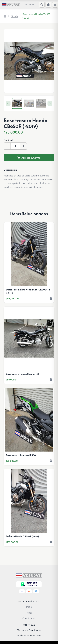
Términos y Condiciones (29, 630)
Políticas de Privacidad (29, 635)
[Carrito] (48, 5)
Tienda (14, 16)
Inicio (29, 607)
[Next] (50, 103)
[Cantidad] (15, 146)
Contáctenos (29, 618)
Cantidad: (8, 140)
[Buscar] (42, 5)
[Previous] (8, 103)
